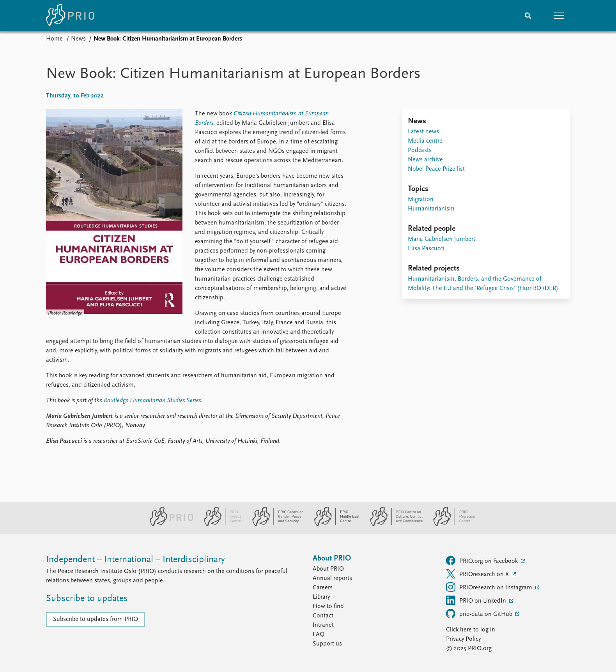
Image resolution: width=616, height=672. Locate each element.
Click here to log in (471, 630)
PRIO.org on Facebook (483, 561)
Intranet (323, 625)
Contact (323, 616)
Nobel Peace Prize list (436, 169)
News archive (425, 160)
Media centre (425, 141)
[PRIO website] (168, 525)
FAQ (319, 635)
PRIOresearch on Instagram (490, 587)
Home (54, 39)
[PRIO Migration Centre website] (450, 525)
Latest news (423, 132)
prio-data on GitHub (480, 614)
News (78, 39)
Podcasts (420, 150)
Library (321, 597)
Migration (421, 200)
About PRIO (328, 569)
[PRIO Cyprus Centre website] (219, 525)
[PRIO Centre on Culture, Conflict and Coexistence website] (393, 525)
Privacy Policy (463, 639)
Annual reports (332, 578)
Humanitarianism (431, 209)
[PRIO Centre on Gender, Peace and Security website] (275, 525)
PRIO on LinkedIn (477, 600)
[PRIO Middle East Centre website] (334, 525)
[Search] (528, 16)
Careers (323, 588)
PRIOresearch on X (478, 574)
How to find (328, 607)
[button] (559, 16)
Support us (327, 644)
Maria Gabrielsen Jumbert (442, 239)
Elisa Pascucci (426, 249)
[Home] (70, 16)
